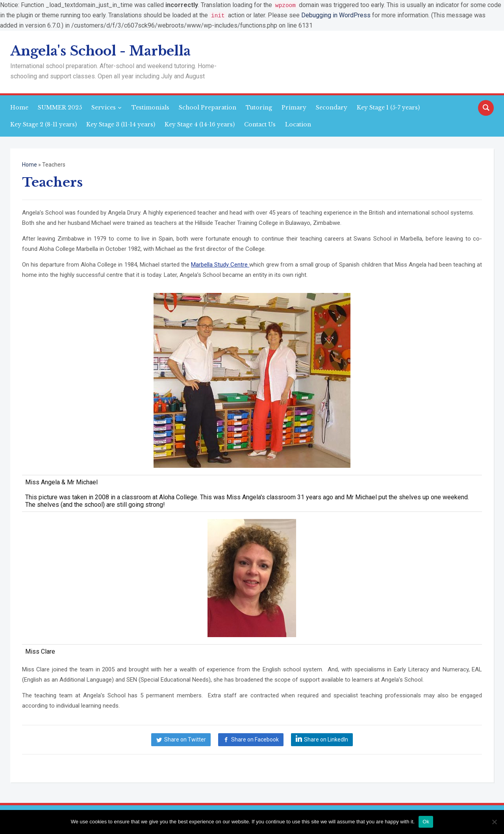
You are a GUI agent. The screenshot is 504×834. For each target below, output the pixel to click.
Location (298, 124)
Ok (426, 822)
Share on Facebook (255, 739)
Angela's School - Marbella (100, 51)
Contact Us (260, 124)
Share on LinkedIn (326, 739)
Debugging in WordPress (336, 15)
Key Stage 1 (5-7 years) (388, 107)
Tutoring (259, 107)
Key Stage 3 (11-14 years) (121, 124)
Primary (294, 107)
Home (19, 107)
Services (104, 107)
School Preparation (208, 107)
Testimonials (150, 107)
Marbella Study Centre (220, 264)
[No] (494, 822)
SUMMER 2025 (60, 107)
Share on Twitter (185, 739)
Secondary (332, 107)
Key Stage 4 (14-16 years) (200, 124)
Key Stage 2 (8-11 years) (44, 124)
